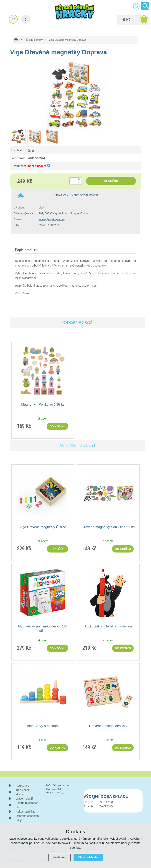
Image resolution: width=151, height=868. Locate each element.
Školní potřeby (35, 40)
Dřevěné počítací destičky (108, 726)
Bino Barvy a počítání (43, 726)
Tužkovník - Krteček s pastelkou (108, 626)
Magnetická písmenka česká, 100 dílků (43, 629)
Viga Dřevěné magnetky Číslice (43, 527)
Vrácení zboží (24, 799)
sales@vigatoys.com (52, 219)
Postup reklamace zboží (27, 805)
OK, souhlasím (88, 857)
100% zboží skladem (23, 792)
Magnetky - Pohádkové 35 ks (43, 404)
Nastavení (59, 857)
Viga (31, 150)
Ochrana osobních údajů (27, 818)
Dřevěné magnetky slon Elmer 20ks (108, 527)
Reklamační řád (25, 812)
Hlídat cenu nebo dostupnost (75, 195)
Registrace (22, 786)
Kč (13, 19)
